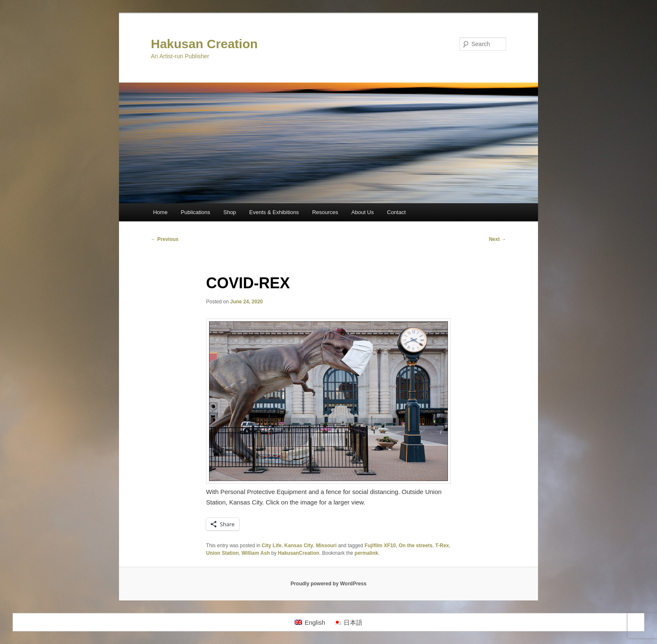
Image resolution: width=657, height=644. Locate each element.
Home (160, 212)
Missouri (326, 546)
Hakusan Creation (204, 44)
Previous (165, 239)
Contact (397, 212)
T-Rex (442, 546)
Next (498, 239)
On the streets (415, 546)
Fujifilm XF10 (380, 546)
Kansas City (299, 546)
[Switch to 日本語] (348, 622)
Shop (230, 212)
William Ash (256, 553)
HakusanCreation (299, 553)
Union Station (222, 553)
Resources (325, 212)
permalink (366, 553)
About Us (363, 212)
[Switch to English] (310, 622)
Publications (195, 212)
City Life (272, 546)
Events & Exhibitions (274, 212)
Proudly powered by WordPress (328, 584)
